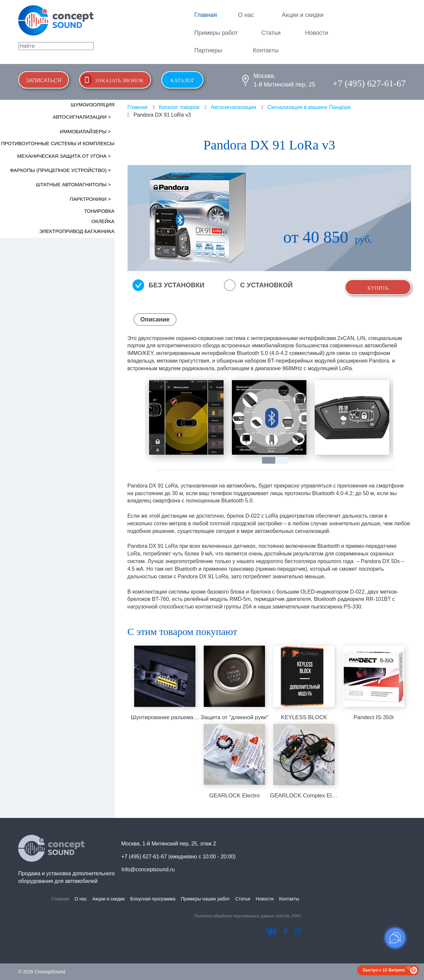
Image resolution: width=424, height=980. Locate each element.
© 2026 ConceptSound (42, 972)
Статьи (271, 33)
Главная (206, 15)
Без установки (177, 285)
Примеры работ (216, 33)
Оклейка (103, 221)
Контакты (266, 50)
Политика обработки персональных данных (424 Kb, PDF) (248, 916)
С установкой (266, 285)
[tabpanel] (186, 417)
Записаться (44, 80)
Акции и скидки (303, 15)
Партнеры (208, 50)
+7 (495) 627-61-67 (369, 83)
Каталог (182, 80)
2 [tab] (285, 460)
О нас (246, 15)
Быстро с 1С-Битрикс (384, 970)
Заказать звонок (119, 80)
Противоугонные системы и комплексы (58, 143)
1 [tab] (272, 460)
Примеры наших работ (205, 899)
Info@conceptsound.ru (148, 869)
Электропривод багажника (77, 231)
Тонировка (99, 211)
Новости (317, 33)
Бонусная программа (153, 899)
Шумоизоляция (93, 105)
